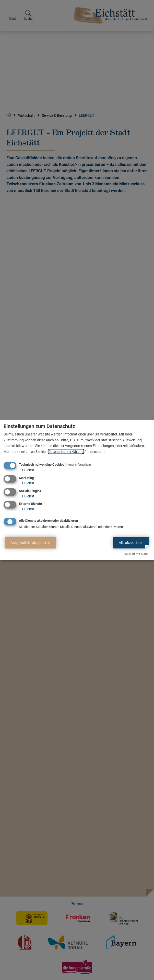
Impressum (96, 451)
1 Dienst (27, 470)
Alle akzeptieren (131, 542)
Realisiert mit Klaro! (136, 554)
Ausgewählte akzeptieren (30, 542)
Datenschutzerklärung (66, 451)
